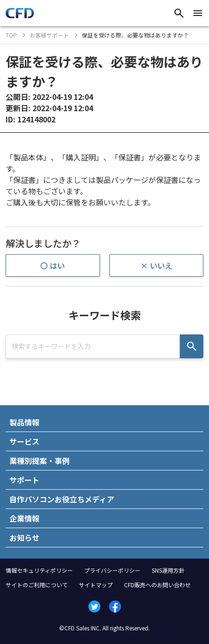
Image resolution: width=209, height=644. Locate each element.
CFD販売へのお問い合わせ (157, 585)
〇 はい (53, 265)
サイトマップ (96, 585)
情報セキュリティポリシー (39, 570)
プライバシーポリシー (112, 570)
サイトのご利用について (37, 585)
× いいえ (156, 265)
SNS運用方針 (168, 570)
